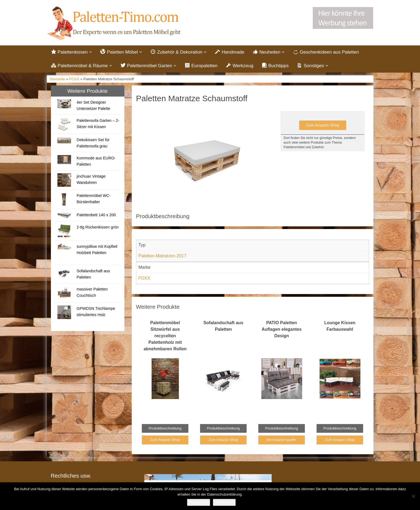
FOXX (74, 80)
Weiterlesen (224, 502)
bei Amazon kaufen (282, 441)
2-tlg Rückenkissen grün (97, 228)
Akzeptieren (199, 502)
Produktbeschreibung (165, 429)
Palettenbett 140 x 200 (96, 216)
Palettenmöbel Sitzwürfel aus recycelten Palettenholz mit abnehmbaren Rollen (165, 337)
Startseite (57, 80)
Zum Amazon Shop (323, 126)
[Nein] (413, 496)
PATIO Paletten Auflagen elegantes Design (282, 330)
